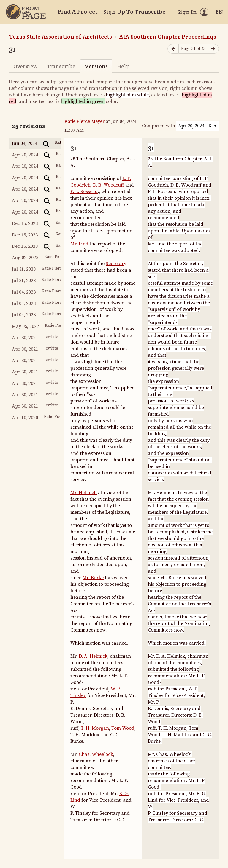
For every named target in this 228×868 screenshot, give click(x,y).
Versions (96, 66)
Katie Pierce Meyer (84, 121)
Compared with (159, 126)
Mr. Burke (93, 578)
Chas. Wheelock (96, 754)
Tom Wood (123, 728)
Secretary (116, 264)
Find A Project (77, 12)
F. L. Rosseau (84, 192)
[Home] (26, 12)
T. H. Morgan (95, 728)
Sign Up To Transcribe (134, 12)
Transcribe (61, 66)
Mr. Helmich (84, 493)
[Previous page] (173, 49)
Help (123, 66)
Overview (25, 66)
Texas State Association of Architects (60, 37)
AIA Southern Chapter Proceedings (168, 37)
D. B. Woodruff (109, 185)
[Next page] (213, 49)
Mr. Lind (79, 244)
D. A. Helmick (93, 656)
